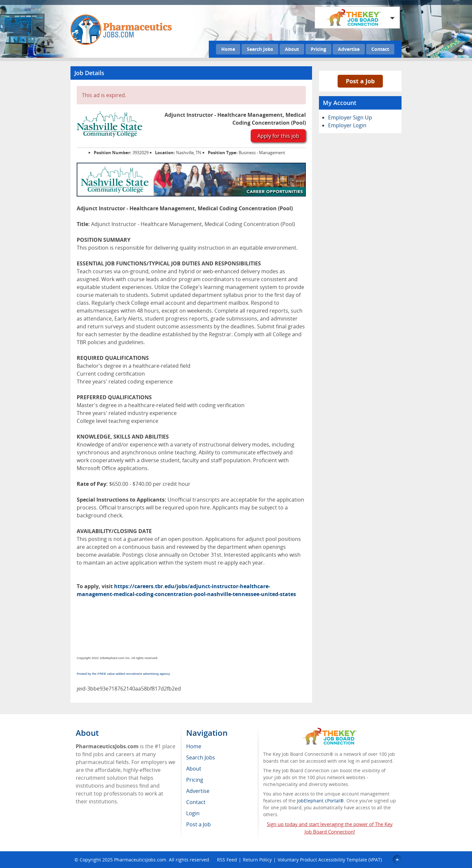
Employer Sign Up (350, 117)
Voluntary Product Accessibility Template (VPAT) (330, 860)
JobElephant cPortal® (320, 801)
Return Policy (257, 860)
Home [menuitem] (194, 746)
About (292, 49)
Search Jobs (260, 49)
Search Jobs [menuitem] (201, 757)
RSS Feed (227, 860)
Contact (380, 49)
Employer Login (347, 125)
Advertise (349, 49)
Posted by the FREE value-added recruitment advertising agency (123, 674)
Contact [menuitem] (196, 802)
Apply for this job (278, 136)
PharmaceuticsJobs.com (140, 860)
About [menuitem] (194, 769)
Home (228, 49)
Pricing (318, 49)
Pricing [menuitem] (195, 780)
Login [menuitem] (193, 813)
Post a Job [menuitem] (198, 824)
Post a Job (360, 81)
